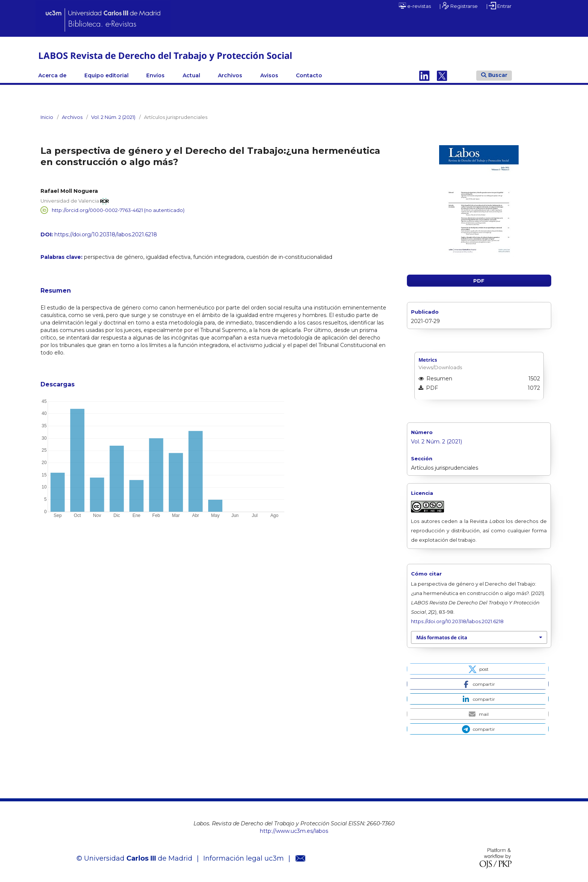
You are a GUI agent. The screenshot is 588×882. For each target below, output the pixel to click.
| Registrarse (459, 6)
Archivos (230, 75)
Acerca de (52, 75)
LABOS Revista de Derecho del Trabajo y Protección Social (165, 55)
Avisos (269, 75)
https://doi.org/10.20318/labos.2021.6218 (106, 234)
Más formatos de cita (442, 637)
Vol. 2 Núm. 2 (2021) (113, 117)
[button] (478, 669)
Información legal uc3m (244, 858)
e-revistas (415, 6)
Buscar (494, 75)
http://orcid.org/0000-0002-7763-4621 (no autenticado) (118, 210)
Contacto (309, 75)
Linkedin (424, 75)
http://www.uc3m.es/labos (294, 831)
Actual (191, 75)
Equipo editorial (106, 75)
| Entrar (499, 6)
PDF (479, 281)
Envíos (155, 75)
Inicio (47, 117)
